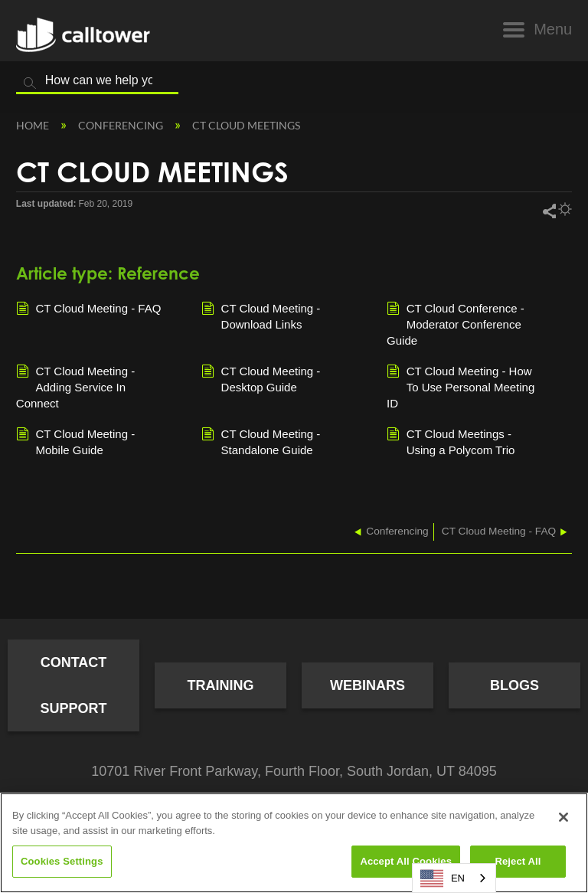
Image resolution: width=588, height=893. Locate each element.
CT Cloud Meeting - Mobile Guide (75, 441)
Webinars (367, 685)
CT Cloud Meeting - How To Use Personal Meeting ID (461, 386)
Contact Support (73, 685)
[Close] (563, 817)
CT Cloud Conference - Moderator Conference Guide (456, 324)
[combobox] (454, 878)
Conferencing (122, 125)
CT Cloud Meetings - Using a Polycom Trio (451, 441)
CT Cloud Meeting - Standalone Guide (261, 441)
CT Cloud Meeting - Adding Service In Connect (75, 386)
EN (443, 878)
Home (34, 125)
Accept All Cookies (406, 861)
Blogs (514, 685)
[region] (294, 843)
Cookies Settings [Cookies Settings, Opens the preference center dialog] (62, 861)
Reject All (518, 861)
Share (549, 211)
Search (30, 83)
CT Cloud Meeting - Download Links (261, 316)
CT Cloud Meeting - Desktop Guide (261, 378)
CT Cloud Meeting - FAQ (89, 309)
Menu (553, 29)
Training (221, 685)
